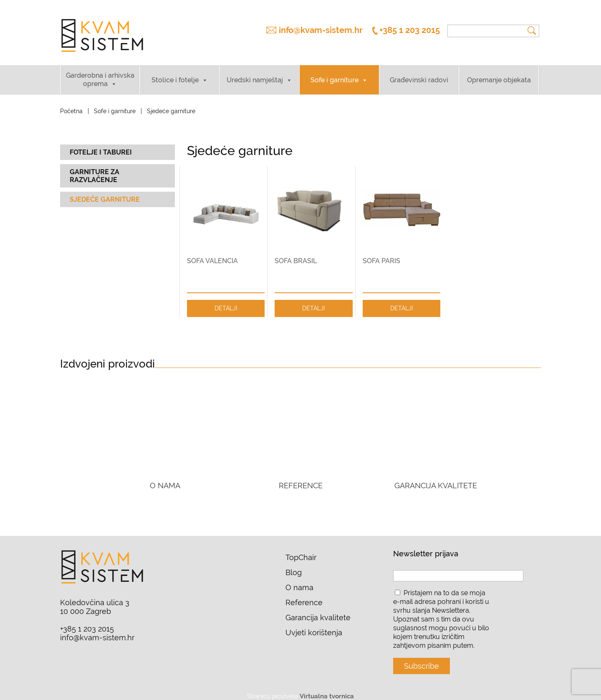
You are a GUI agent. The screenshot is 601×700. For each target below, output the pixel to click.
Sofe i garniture (335, 73)
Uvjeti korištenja (314, 626)
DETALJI (226, 302)
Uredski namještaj (255, 73)
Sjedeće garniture (105, 193)
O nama (299, 581)
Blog (294, 566)
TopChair (301, 551)
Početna (71, 104)
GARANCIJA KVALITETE (436, 479)
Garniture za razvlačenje (95, 169)
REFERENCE (301, 479)
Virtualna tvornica (327, 690)
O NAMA (165, 479)
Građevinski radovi (419, 73)
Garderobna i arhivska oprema (100, 73)
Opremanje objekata (499, 73)
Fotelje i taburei (101, 146)
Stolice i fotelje (175, 73)
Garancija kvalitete (318, 611)
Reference (304, 596)
